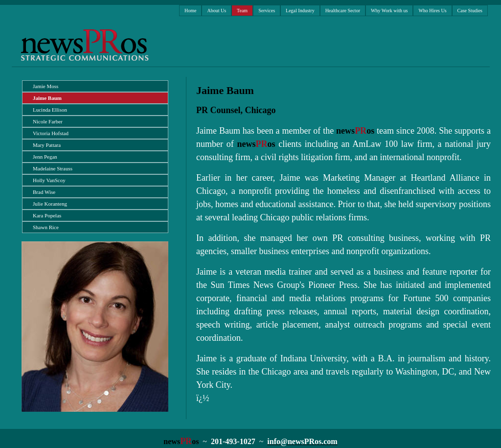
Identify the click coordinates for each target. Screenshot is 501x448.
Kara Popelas (47, 215)
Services (267, 11)
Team (242, 11)
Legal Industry (300, 11)
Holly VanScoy (49, 180)
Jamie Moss (46, 86)
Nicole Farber (48, 121)
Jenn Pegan (45, 157)
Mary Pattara (47, 145)
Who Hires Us (432, 11)
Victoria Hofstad (51, 133)
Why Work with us (389, 11)
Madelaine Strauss (53, 168)
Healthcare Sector (343, 11)
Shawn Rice (46, 227)
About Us (216, 11)
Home (190, 11)
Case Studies (470, 11)
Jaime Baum (47, 98)
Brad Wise (44, 192)
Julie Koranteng (50, 204)
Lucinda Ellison (50, 110)
